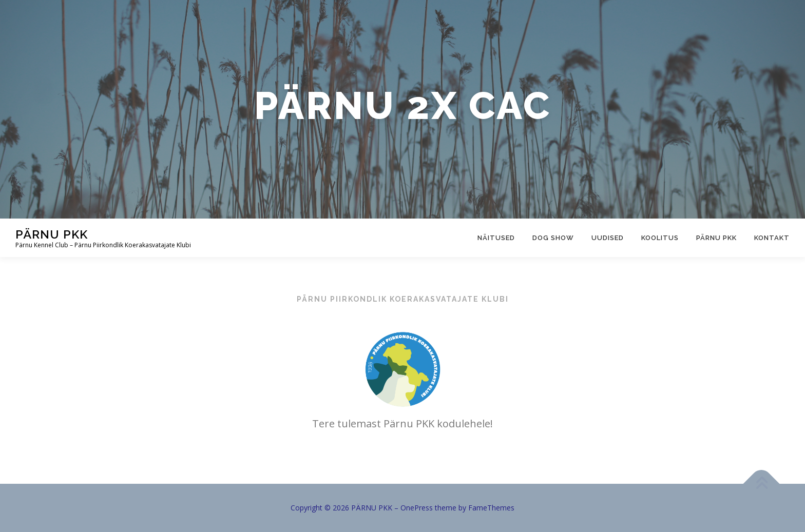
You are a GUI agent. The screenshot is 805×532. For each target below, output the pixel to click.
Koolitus (660, 238)
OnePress (417, 508)
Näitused (496, 238)
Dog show (553, 238)
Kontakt (772, 238)
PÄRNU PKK (52, 234)
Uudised (608, 238)
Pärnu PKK (716, 238)
